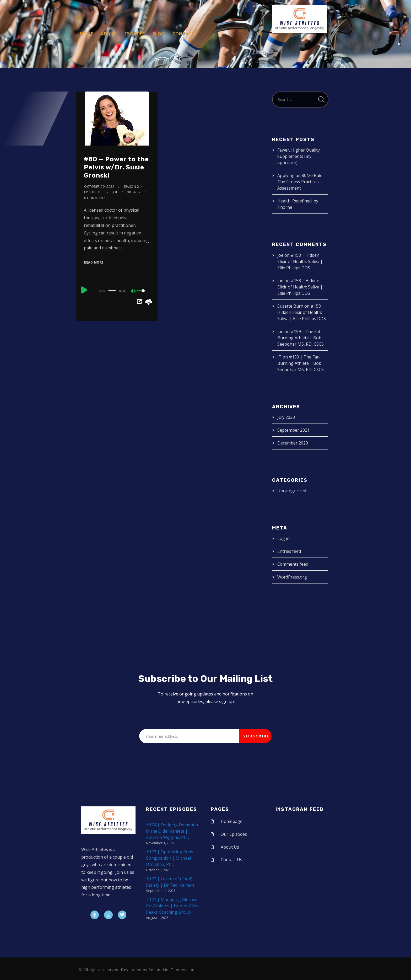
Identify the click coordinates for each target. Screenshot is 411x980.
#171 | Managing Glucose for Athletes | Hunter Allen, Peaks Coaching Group (173, 906)
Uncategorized (292, 491)
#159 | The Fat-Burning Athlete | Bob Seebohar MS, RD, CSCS (301, 338)
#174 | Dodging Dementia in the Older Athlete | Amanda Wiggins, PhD (172, 831)
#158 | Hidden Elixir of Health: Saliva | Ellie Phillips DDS (300, 261)
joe (115, 192)
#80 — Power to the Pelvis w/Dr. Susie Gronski (116, 167)
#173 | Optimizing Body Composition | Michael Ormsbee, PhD (170, 858)
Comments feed (293, 564)
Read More (94, 262)
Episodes (135, 34)
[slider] (112, 291)
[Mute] (133, 291)
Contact (184, 34)
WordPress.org (292, 577)
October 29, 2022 (99, 187)
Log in (283, 538)
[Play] (84, 290)
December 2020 (293, 443)
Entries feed (289, 551)
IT (279, 357)
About (109, 34)
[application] (117, 291)
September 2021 (293, 430)
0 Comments (95, 198)
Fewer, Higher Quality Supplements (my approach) (299, 156)
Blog (159, 34)
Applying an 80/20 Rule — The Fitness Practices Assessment (302, 182)
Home (86, 34)
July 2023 (286, 417)
